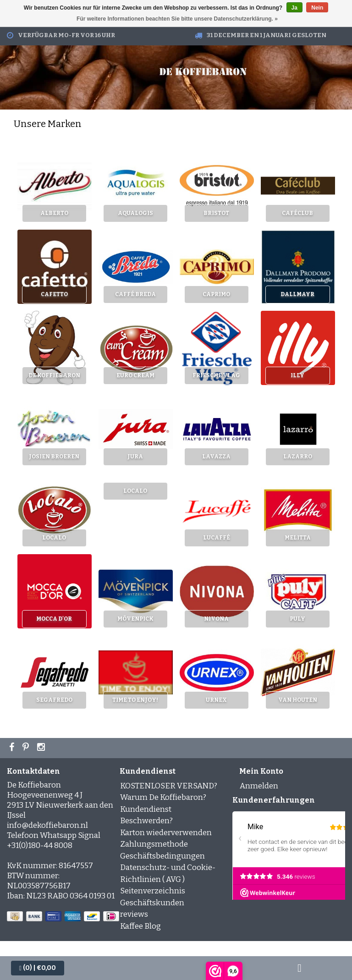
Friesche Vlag (216, 375)
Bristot (216, 213)
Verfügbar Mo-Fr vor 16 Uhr (66, 35)
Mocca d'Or (54, 619)
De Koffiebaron (54, 375)
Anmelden (259, 786)
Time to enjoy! (135, 700)
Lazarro (298, 457)
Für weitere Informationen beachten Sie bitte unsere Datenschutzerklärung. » (177, 19)
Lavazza (216, 457)
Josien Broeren (54, 457)
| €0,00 (38, 968)
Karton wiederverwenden (166, 833)
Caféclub (297, 213)
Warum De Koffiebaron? (163, 797)
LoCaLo (54, 538)
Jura (135, 457)
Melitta (298, 538)
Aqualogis (135, 213)
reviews (134, 914)
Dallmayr (297, 294)
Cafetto (54, 294)
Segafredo (54, 700)
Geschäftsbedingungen (162, 856)
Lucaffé (217, 538)
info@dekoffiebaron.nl (47, 825)
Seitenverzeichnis (153, 891)
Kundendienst (146, 809)
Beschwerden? (146, 821)
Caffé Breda (135, 294)
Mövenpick (135, 619)
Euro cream (135, 375)
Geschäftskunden (152, 903)
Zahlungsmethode (154, 844)
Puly (297, 619)
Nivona (216, 619)
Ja (294, 8)
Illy (297, 375)
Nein (317, 8)
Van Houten (298, 700)
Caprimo (216, 294)
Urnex (216, 700)
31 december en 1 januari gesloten (267, 35)
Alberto (54, 213)
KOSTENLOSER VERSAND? (169, 786)
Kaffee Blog (140, 926)
